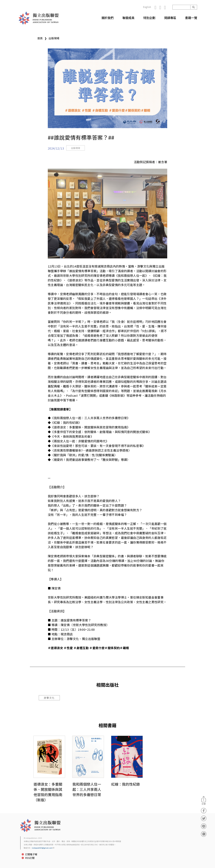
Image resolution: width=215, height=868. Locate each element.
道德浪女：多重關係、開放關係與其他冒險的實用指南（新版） (48, 792)
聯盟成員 (128, 18)
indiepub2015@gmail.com (43, 848)
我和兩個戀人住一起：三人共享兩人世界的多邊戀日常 (87, 789)
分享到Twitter (204, 818)
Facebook (157, 7)
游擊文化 (49, 698)
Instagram (162, 7)
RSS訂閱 (30, 858)
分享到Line (204, 826)
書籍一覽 (191, 18)
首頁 (40, 38)
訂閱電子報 (31, 854)
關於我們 (107, 18)
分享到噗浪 (204, 834)
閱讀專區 (170, 18)
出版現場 (54, 38)
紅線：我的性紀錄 (126, 784)
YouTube (166, 7)
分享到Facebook (204, 811)
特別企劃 (149, 18)
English (147, 7)
